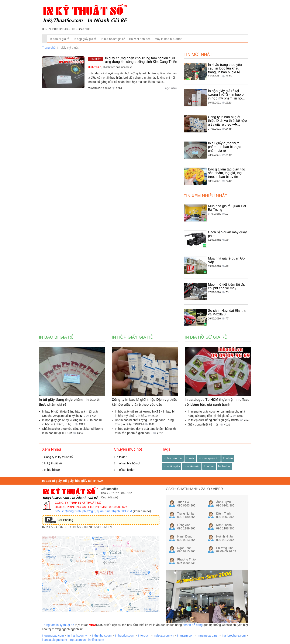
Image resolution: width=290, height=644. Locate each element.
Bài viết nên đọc (140, 39)
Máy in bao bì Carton (169, 39)
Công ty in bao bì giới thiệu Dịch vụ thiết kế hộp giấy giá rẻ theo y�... (227, 121)
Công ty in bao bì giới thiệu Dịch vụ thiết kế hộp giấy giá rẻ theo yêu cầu (144, 402)
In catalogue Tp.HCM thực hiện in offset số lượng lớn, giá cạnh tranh (217, 402)
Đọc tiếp (171, 88)
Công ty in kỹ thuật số (57, 457)
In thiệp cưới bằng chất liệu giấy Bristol (214, 420)
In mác (190, 458)
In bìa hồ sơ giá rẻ (113, 39)
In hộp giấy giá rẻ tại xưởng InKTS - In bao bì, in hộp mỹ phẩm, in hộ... (227, 95)
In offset (209, 466)
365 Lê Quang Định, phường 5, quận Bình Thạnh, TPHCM (93, 511)
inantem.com (186, 635)
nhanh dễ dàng (193, 625)
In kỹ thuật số (52, 463)
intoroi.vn (144, 635)
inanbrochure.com (234, 635)
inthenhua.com (102, 635)
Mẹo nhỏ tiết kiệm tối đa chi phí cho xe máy (226, 286)
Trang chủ (49, 48)
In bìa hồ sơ (51, 470)
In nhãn (228, 458)
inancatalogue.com (55, 640)
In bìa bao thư (173, 458)
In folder (120, 457)
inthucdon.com (125, 635)
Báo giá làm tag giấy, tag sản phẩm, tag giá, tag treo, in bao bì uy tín (227, 173)
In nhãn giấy (172, 466)
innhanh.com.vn (78, 635)
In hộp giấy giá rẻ (85, 39)
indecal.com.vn (164, 635)
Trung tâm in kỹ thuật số (58, 625)
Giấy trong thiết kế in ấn (204, 424)
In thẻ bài (224, 466)
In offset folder (124, 470)
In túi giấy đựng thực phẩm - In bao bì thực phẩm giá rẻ (224, 147)
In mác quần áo (209, 458)
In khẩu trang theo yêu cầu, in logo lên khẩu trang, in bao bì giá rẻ (225, 68)
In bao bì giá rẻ (59, 39)
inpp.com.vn (78, 640)
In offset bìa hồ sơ (127, 463)
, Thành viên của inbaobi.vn (110, 67)
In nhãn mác (192, 466)
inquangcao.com (53, 635)
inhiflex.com (96, 640)
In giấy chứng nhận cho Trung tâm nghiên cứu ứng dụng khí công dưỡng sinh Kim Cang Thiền (141, 60)
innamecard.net (208, 635)
